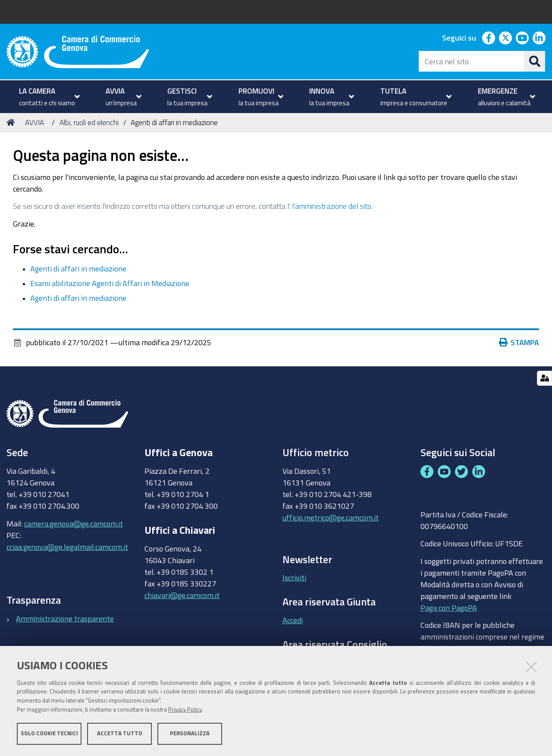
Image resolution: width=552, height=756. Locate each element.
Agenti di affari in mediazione (78, 268)
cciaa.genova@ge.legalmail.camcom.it (67, 547)
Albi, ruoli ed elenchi (89, 122)
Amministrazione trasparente (65, 618)
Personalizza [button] (190, 733)
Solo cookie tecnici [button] (49, 733)
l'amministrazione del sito (332, 206)
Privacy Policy (185, 710)
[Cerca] (535, 61)
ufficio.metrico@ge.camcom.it (331, 517)
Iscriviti (294, 577)
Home (12, 122)
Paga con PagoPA (449, 605)
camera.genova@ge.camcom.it (74, 523)
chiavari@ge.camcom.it (182, 595)
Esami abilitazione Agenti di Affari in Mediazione (110, 283)
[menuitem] (48, 97)
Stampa (521, 342)
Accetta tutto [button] (120, 733)
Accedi (293, 620)
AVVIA (34, 122)
